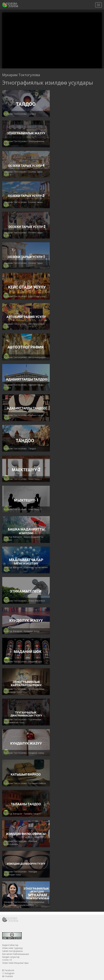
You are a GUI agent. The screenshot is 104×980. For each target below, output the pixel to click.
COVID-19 (7, 960)
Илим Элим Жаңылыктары (15, 963)
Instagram (8, 973)
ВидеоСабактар (10, 945)
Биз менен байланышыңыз (16, 954)
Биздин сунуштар (11, 957)
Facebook (8, 970)
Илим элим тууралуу (12, 948)
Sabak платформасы (12, 951)
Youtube (8, 976)
